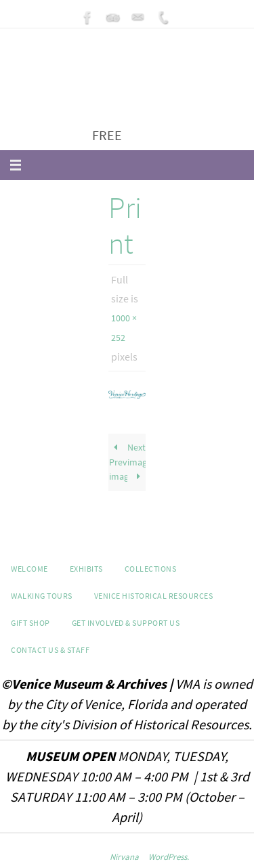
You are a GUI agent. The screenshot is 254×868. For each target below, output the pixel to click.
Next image (136, 462)
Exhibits (86, 569)
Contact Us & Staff (50, 650)
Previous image (118, 462)
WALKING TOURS (42, 596)
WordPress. (169, 857)
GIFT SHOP (30, 623)
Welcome (29, 569)
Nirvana (124, 857)
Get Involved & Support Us (126, 623)
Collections (151, 569)
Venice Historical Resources (154, 596)
